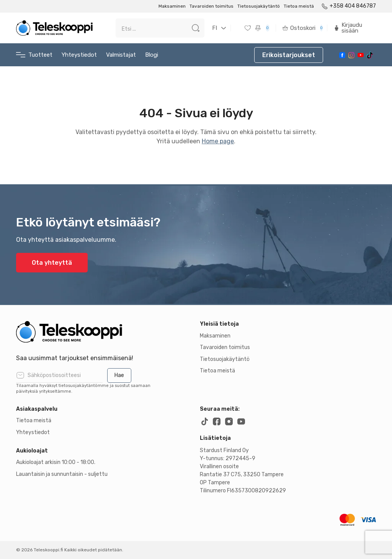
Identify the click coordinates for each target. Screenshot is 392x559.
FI (215, 28)
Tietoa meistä (299, 6)
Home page (218, 141)
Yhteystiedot (79, 55)
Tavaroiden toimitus (212, 6)
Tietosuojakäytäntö (259, 6)
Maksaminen (172, 6)
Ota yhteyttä (52, 263)
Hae (119, 375)
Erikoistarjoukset (289, 55)
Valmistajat (121, 55)
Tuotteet (34, 55)
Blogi (152, 55)
